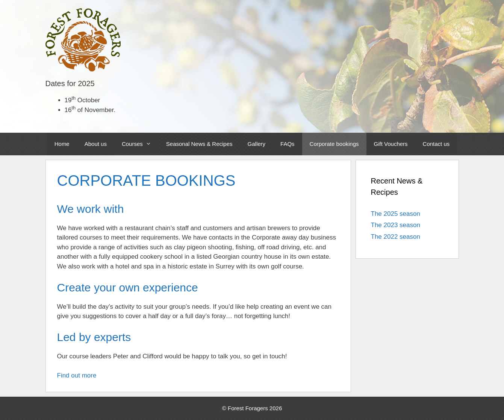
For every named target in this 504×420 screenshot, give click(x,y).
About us (96, 144)
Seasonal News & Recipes (199, 144)
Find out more (77, 375)
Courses (140, 144)
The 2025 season (396, 214)
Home (62, 144)
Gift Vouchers (391, 144)
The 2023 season (396, 225)
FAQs (288, 144)
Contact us (436, 144)
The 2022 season (396, 237)
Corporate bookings (334, 144)
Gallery (257, 144)
